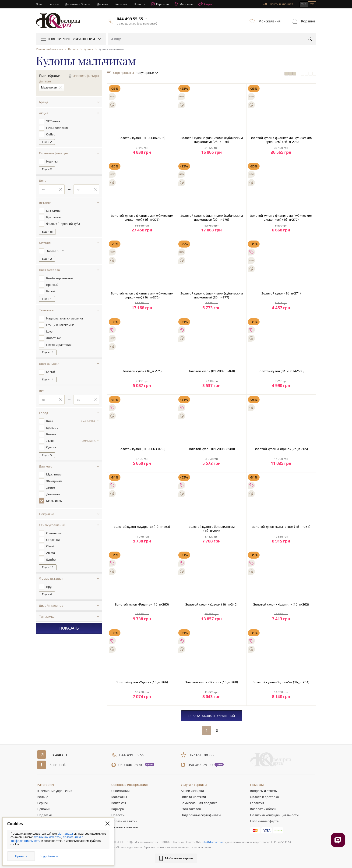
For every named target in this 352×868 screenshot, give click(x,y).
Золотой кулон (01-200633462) (142, 449)
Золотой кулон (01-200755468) (212, 371)
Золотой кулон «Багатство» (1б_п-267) (281, 527)
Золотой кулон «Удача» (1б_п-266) (142, 682)
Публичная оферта (264, 821)
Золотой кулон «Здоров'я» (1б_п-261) (281, 682)
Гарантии (163, 4)
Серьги (42, 803)
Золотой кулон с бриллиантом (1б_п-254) (212, 529)
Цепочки (44, 809)
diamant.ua (66, 834)
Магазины (188, 4)
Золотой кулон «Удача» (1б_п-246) (211, 604)
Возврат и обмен (263, 809)
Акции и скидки (192, 791)
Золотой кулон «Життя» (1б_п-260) (212, 682)
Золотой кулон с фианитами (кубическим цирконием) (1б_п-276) (142, 295)
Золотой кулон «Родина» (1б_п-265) (142, 604)
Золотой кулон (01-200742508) (281, 371)
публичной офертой (47, 837)
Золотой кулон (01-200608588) (212, 449)
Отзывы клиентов (125, 827)
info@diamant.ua (213, 842)
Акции (210, 4)
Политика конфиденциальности (274, 815)
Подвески (45, 815)
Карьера (118, 809)
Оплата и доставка (264, 797)
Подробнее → (49, 856)
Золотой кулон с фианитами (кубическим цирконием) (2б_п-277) (212, 295)
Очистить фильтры (86, 76)
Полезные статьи (124, 821)
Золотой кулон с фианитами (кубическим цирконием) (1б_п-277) (281, 218)
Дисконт (104, 4)
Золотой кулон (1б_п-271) (142, 371)
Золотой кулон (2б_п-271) (281, 293)
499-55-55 (132, 755)
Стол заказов (191, 809)
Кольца (43, 797)
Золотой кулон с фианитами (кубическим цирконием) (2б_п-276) (212, 140)
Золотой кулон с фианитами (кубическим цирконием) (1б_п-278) (142, 218)
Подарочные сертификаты (201, 815)
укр (304, 4)
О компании (120, 791)
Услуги (55, 4)
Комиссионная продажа (199, 803)
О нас (40, 4)
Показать (69, 620)
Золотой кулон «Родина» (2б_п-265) (281, 449)
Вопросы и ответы (264, 791)
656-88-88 (201, 755)
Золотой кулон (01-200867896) (142, 138)
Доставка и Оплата (79, 4)
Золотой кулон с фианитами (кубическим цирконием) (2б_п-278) (281, 140)
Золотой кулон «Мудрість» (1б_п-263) (142, 527)
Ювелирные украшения (55, 791)
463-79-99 (200, 765)
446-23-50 (131, 765)
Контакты (123, 4)
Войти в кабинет (278, 4)
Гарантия (257, 803)
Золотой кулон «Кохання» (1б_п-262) (281, 604)
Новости (142, 4)
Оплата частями (193, 797)
